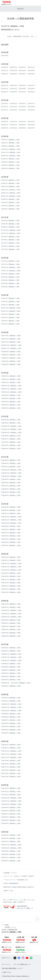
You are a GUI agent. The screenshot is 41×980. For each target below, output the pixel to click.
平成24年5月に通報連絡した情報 (11, 445)
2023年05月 (22, 74)
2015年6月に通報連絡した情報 (10, 321)
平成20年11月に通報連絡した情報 (11, 614)
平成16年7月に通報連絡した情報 (11, 814)
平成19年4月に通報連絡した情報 (11, 680)
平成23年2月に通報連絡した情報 (11, 510)
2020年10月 (14, 125)
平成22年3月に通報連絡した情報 (11, 546)
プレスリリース (8, 876)
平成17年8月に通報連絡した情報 (11, 764)
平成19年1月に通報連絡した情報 (11, 701)
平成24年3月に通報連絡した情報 (11, 460)
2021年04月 (31, 110)
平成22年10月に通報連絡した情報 (11, 523)
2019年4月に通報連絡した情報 (10, 168)
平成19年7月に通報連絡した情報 (11, 670)
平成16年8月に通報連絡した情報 (11, 811)
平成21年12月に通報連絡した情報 (11, 564)
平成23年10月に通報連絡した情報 (11, 476)
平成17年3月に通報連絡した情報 (11, 788)
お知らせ (17, 876)
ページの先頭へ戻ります (37, 919)
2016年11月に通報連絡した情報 (11, 271)
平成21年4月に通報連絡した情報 (11, 589)
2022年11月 (5, 89)
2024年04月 (5, 56)
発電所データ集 (8, 891)
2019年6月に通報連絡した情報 (10, 162)
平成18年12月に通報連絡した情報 (11, 704)
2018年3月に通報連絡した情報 (10, 221)
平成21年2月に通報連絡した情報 (11, 604)
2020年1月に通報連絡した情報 (10, 146)
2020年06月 (14, 128)
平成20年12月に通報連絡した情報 (11, 610)
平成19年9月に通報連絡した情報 (11, 664)
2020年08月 (31, 125)
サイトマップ (6, 964)
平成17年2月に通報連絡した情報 (11, 792)
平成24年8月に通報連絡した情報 (11, 436)
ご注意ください (7, 972)
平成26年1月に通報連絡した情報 (11, 382)
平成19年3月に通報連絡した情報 (11, 686)
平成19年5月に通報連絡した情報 (11, 677)
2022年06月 (14, 92)
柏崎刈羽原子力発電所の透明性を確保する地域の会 (18, 887)
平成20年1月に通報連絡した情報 (11, 651)
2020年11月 (5, 125)
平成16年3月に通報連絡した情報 (11, 835)
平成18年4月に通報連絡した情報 (11, 730)
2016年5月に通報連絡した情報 (10, 283)
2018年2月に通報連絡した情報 (10, 224)
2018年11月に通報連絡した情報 (11, 193)
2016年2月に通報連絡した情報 (10, 302)
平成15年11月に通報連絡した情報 (11, 845)
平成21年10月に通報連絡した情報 (11, 570)
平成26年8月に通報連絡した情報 (11, 355)
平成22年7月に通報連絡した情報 (11, 533)
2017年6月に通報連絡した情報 (10, 246)
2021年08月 (31, 107)
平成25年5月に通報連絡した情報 (11, 405)
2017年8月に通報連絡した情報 (10, 240)
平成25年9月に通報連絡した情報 (11, 395)
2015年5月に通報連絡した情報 (10, 324)
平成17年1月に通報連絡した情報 (11, 795)
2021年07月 (5, 110)
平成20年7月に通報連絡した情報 (11, 623)
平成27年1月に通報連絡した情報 (11, 342)
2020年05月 (22, 128)
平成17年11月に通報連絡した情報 (11, 754)
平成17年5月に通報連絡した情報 (11, 773)
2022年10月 (14, 89)
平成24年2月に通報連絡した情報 (11, 463)
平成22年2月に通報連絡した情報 (11, 557)
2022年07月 (5, 92)
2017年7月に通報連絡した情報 (10, 243)
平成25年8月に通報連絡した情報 (11, 398)
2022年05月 (22, 92)
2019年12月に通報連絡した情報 (11, 149)
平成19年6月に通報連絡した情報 (11, 673)
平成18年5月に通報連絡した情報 (11, 727)
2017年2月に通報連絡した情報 (10, 264)
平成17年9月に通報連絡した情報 (11, 761)
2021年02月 (14, 122)
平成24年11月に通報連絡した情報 (11, 429)
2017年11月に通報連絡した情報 (11, 233)
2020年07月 (5, 128)
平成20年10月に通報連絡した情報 (11, 617)
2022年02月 (14, 104)
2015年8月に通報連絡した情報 (10, 318)
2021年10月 (14, 107)
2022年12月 (31, 85)
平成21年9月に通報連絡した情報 (11, 573)
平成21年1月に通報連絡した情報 (11, 607)
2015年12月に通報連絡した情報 (11, 308)
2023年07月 (5, 74)
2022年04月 (31, 92)
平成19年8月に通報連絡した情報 (11, 667)
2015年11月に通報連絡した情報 (11, 311)
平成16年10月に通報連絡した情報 (11, 804)
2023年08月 (31, 71)
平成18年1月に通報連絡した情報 (11, 748)
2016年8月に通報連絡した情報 (10, 277)
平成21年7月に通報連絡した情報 (11, 580)
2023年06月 (14, 74)
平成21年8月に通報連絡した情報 (11, 576)
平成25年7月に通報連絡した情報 (11, 402)
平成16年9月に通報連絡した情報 (11, 808)
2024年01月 (22, 67)
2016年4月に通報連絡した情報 (10, 287)
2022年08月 (31, 89)
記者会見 (31, 876)
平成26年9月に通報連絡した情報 (11, 352)
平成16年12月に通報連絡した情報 (11, 798)
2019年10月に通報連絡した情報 (11, 156)
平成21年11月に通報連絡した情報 (11, 567)
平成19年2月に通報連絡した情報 (11, 698)
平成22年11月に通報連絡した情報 (11, 520)
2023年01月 (22, 85)
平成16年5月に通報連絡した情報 (11, 820)
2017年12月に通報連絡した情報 (11, 230)
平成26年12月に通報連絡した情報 (11, 345)
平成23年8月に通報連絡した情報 (11, 483)
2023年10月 (14, 71)
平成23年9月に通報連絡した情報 (11, 479)
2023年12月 (31, 67)
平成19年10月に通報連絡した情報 (11, 661)
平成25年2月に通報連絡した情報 (11, 423)
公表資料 (24, 876)
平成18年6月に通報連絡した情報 (11, 723)
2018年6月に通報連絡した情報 (10, 206)
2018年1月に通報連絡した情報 (10, 227)
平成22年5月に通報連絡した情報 (11, 539)
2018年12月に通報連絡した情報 (11, 190)
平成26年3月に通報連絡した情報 (11, 376)
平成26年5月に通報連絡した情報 (11, 364)
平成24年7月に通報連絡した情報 (11, 439)
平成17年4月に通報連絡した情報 (11, 777)
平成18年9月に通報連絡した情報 (11, 714)
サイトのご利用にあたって (22, 964)
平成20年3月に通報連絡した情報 (11, 636)
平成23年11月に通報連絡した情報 (11, 473)
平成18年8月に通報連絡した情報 (11, 717)
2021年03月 (5, 122)
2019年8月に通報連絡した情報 (10, 159)
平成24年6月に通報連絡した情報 (11, 442)
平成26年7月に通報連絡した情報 (11, 358)
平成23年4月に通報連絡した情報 (11, 495)
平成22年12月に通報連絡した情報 (11, 517)
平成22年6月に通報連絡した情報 (11, 536)
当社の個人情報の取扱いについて (12, 968)
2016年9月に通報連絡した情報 (10, 274)
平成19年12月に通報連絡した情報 (11, 654)
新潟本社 (21, 9)
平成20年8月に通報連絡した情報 (11, 620)
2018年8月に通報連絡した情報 (10, 203)
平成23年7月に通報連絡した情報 (11, 486)
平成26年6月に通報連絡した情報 (11, 361)
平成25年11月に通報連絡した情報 (11, 389)
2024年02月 (14, 67)
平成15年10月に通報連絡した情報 (11, 848)
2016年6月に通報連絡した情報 (10, 280)
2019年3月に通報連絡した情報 (10, 180)
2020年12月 (31, 122)
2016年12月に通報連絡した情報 (11, 267)
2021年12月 (31, 104)
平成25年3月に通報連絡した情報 (11, 420)
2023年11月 (5, 71)
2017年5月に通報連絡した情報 (10, 249)
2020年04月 (31, 128)
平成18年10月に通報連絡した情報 (11, 711)
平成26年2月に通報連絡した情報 (11, 379)
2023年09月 (22, 71)
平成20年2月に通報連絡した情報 (11, 648)
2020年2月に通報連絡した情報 (10, 143)
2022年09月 (22, 89)
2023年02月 (14, 85)
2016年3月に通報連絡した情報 (10, 298)
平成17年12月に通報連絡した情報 (11, 751)
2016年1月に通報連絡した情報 (10, 305)
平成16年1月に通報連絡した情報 (11, 842)
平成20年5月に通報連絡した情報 (11, 630)
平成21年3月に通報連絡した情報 (11, 592)
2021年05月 (22, 110)
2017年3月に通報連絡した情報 (10, 261)
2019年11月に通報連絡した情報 (11, 152)
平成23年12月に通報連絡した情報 (11, 470)
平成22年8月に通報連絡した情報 (11, 529)
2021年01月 (22, 122)
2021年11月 (5, 107)
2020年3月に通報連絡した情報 (10, 140)
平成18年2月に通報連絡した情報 (11, 745)
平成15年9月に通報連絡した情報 (11, 851)
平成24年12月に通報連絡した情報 (11, 426)
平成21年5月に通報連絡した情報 (11, 586)
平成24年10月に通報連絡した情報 (11, 433)
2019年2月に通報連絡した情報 (10, 183)
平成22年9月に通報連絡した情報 (11, 526)
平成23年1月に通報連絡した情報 (11, 513)
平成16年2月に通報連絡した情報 (11, 838)
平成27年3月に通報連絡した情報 (11, 336)
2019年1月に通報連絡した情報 (10, 187)
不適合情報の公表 (22, 880)
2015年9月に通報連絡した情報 (10, 314)
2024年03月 (5, 67)
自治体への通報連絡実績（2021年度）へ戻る (20, 36)
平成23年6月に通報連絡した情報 (11, 489)
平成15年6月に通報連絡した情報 (11, 861)
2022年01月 (22, 104)
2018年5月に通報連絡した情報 (10, 209)
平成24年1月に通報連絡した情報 (11, 467)
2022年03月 (5, 104)
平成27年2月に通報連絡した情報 (11, 339)
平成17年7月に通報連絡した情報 (11, 767)
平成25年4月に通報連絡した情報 (11, 408)
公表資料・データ (10, 873)
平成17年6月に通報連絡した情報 (11, 770)
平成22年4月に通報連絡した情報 (11, 542)
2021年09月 (22, 107)
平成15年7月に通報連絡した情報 (11, 858)
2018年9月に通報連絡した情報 (10, 199)
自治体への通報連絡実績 (11, 883)
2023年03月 (5, 85)
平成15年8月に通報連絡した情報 (11, 854)
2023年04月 (31, 74)
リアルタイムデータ (9, 880)
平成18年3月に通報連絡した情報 (11, 733)
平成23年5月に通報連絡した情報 (11, 492)
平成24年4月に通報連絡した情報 (11, 449)
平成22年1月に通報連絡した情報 (11, 560)
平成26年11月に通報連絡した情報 (11, 348)
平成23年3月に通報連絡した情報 (11, 507)
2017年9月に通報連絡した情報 (10, 237)
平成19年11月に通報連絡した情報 (11, 657)
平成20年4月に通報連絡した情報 (11, 633)
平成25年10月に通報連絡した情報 (11, 392)
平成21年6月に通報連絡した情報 (11, 583)
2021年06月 (14, 110)
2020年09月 (22, 125)
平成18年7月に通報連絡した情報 (11, 720)
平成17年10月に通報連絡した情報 (11, 757)
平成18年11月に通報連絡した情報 (11, 707)
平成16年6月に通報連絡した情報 (11, 817)
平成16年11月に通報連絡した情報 (11, 801)
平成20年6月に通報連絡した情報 (11, 626)
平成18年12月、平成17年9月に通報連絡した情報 (16, 683)
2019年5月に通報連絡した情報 (10, 165)
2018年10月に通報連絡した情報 (11, 196)
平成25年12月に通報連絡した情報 (11, 386)
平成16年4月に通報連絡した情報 (11, 823)
